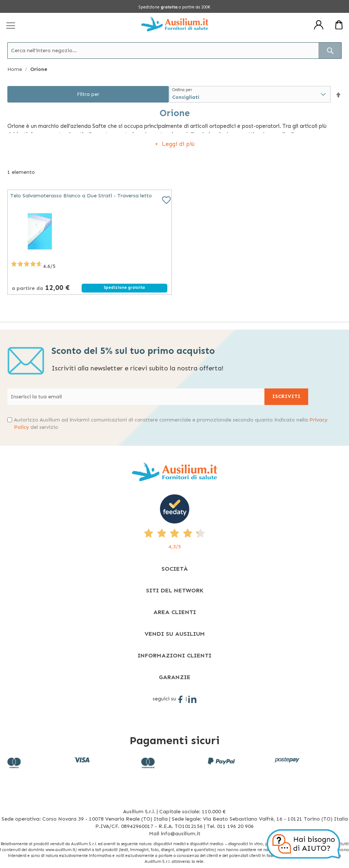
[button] (338, 95)
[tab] (174, 569)
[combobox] (174, 51)
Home (15, 69)
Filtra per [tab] (88, 94)
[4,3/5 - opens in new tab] (174, 522)
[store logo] (175, 24)
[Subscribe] (286, 397)
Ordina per (182, 90)
